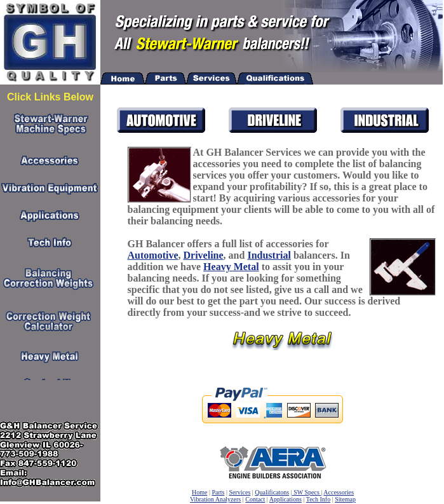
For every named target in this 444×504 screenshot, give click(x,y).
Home (199, 492)
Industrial (269, 255)
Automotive (153, 255)
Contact (255, 499)
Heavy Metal (231, 267)
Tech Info (318, 499)
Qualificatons (272, 492)
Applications (286, 499)
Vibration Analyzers (215, 499)
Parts (218, 492)
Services (239, 492)
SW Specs (307, 492)
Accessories (339, 492)
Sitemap (345, 499)
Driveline (204, 255)
